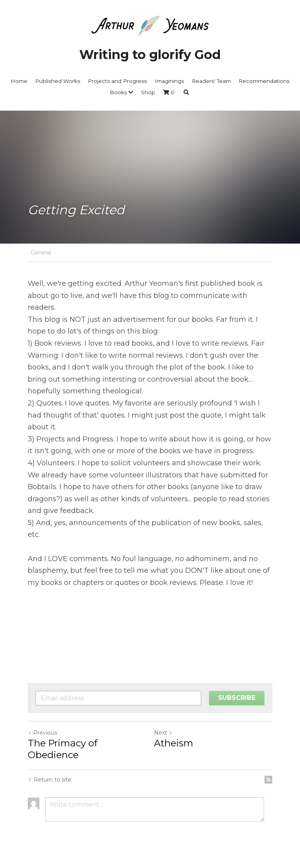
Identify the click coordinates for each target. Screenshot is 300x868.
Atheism (174, 743)
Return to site (50, 780)
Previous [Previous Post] (42, 733)
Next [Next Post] (163, 733)
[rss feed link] (268, 780)
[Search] (186, 93)
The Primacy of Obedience (63, 749)
